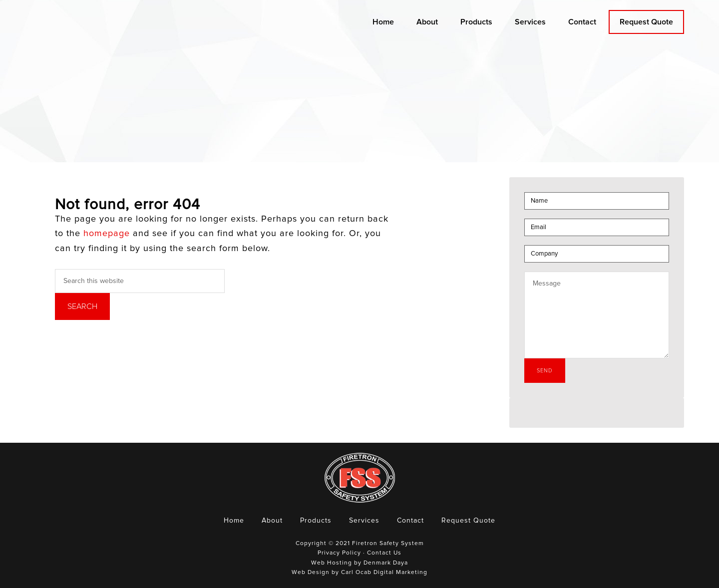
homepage (107, 234)
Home (234, 521)
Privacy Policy (339, 553)
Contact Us (384, 553)
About (272, 521)
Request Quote (468, 521)
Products (316, 521)
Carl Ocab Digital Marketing (384, 573)
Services (364, 521)
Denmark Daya (386, 563)
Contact (410, 521)
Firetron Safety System (122, 37)
